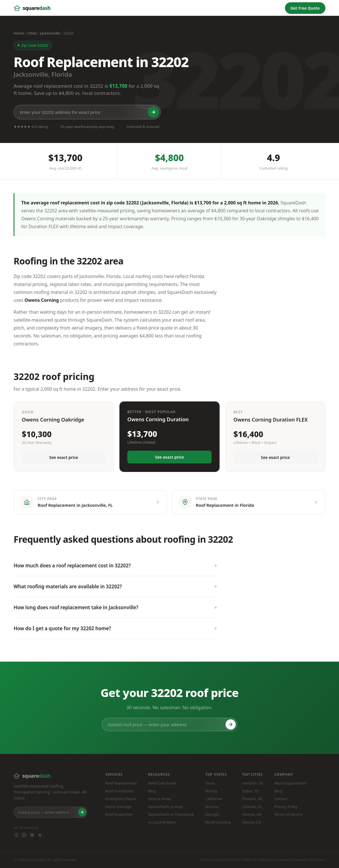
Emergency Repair (121, 799)
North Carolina (218, 822)
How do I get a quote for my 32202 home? (62, 628)
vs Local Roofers (162, 822)
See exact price (64, 457)
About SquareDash (290, 783)
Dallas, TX (250, 791)
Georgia (212, 814)
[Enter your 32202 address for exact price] (87, 112)
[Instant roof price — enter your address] (169, 724)
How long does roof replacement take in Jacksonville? (76, 607)
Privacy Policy (286, 807)
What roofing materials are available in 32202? (68, 586)
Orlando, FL (252, 807)
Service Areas (160, 799)
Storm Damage (118, 807)
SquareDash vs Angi (165, 807)
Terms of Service (288, 814)
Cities (32, 33)
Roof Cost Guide (162, 783)
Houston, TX (252, 783)
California (214, 799)
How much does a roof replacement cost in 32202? (72, 566)
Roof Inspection (119, 814)
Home (19, 33)
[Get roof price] (153, 112)
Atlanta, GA (252, 814)
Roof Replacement (121, 783)
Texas (210, 783)
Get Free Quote (305, 8)
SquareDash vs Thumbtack (171, 814)
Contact (281, 799)
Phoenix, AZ (252, 799)
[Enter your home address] (50, 812)
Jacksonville (50, 33)
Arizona (212, 807)
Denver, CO (251, 822)
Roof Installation (119, 791)
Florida (211, 791)
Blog (152, 791)
